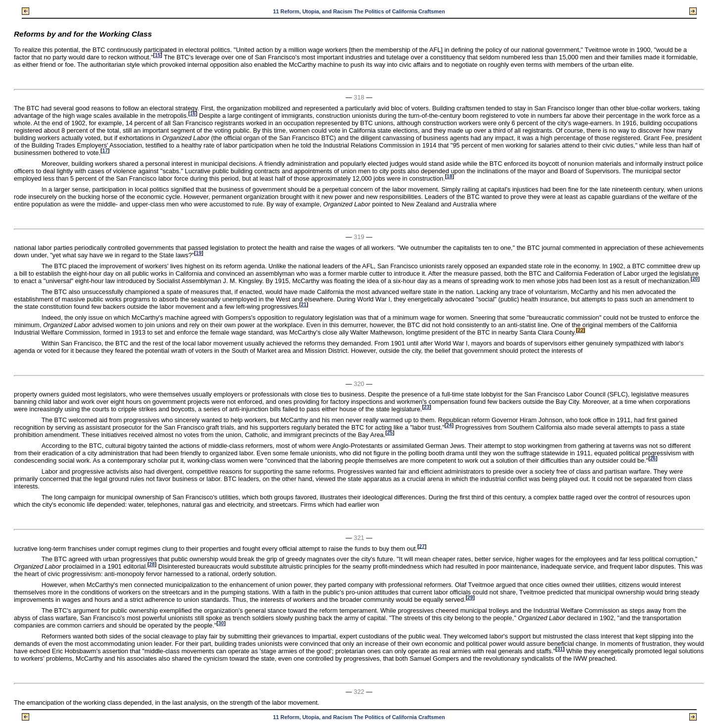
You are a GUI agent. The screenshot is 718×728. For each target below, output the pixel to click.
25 (390, 433)
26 (653, 459)
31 (560, 649)
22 (581, 330)
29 (470, 598)
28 (152, 564)
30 (221, 623)
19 (198, 253)
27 (422, 546)
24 (449, 425)
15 (158, 55)
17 (105, 151)
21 (304, 305)
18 (449, 176)
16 (193, 114)
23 (427, 407)
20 (695, 279)
